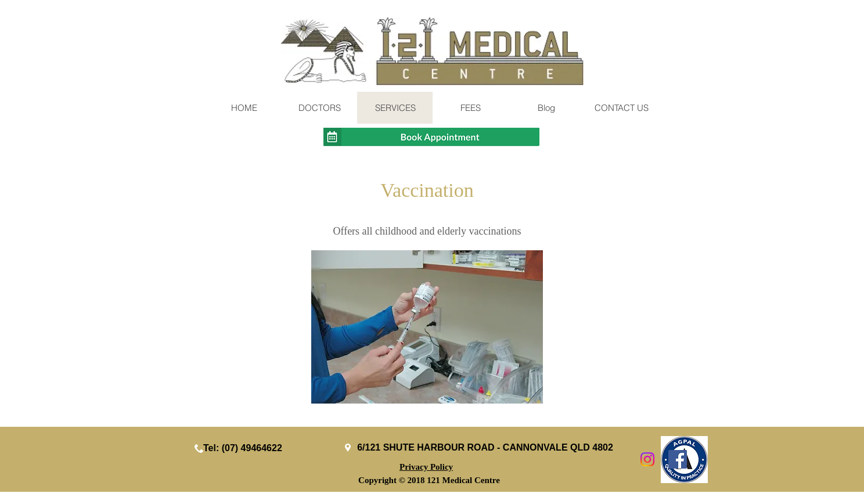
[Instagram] (647, 459)
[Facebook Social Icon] (678, 459)
